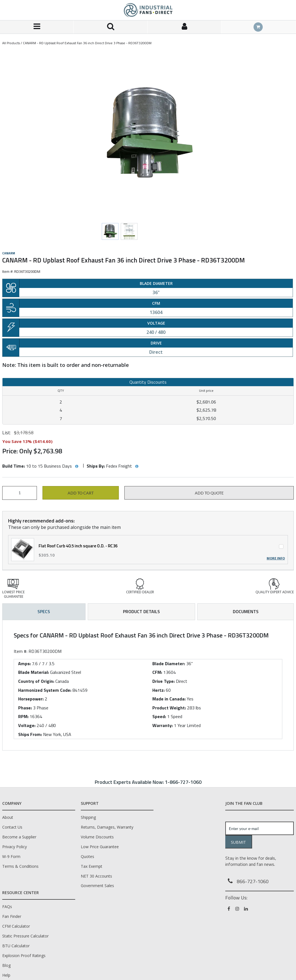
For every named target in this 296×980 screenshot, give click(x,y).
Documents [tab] (246, 611)
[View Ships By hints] (137, 466)
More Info (276, 558)
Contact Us (12, 827)
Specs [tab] (44, 611)
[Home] (148, 10)
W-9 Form (11, 856)
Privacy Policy (15, 847)
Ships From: (30, 734)
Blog (6, 965)
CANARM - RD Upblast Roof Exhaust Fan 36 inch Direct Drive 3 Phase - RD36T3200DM (87, 43)
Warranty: (163, 725)
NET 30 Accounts (96, 876)
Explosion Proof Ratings (24, 956)
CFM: (157, 672)
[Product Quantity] (20, 493)
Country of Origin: (36, 681)
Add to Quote (209, 493)
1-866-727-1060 (183, 782)
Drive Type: (164, 681)
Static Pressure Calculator (25, 936)
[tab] (148, 685)
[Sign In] (184, 27)
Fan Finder (12, 916)
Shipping (88, 817)
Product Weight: (169, 708)
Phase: (25, 708)
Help (6, 975)
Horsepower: (31, 699)
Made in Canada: (169, 699)
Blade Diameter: (169, 664)
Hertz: (158, 690)
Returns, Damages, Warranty (107, 827)
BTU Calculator (16, 946)
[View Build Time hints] (77, 466)
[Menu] (37, 27)
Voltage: (27, 725)
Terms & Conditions (20, 866)
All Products (11, 43)
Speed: (159, 716)
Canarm (9, 253)
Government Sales (97, 886)
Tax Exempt (92, 866)
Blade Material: (34, 672)
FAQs (7, 907)
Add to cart (81, 493)
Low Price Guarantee (100, 847)
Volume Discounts (97, 837)
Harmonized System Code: (45, 690)
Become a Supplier (19, 837)
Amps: (24, 664)
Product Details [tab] (141, 611)
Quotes (87, 856)
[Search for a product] (111, 27)
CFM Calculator (16, 926)
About (8, 817)
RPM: (23, 716)
